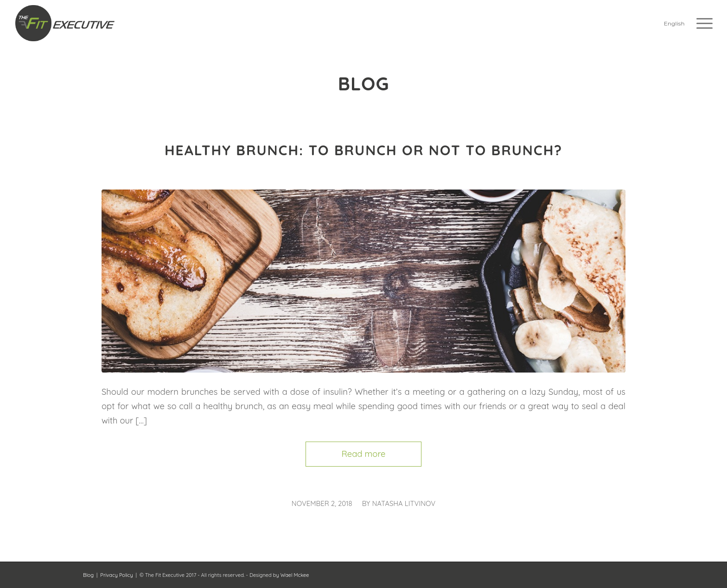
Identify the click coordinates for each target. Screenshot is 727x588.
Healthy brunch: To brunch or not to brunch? (363, 150)
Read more (364, 454)
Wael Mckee (295, 575)
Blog (88, 575)
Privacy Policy (116, 575)
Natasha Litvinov (404, 503)
